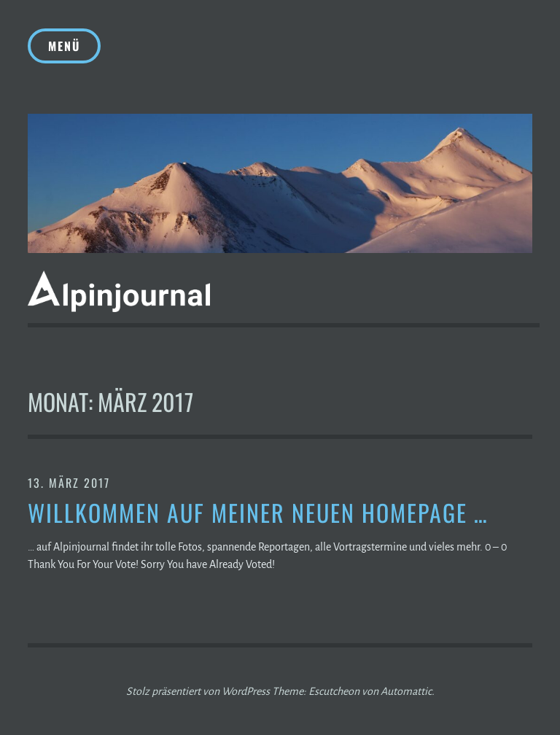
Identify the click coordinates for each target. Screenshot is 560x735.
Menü (64, 46)
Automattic (406, 691)
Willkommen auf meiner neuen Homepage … (258, 513)
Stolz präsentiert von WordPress (198, 691)
